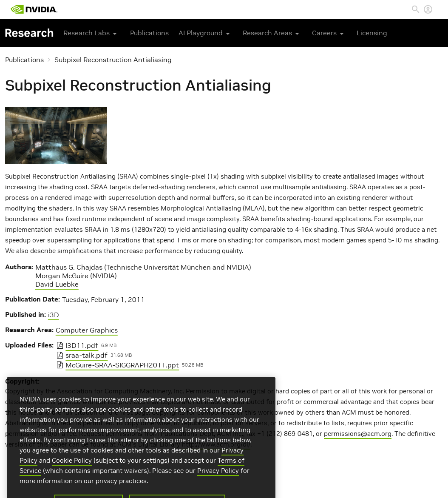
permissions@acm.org (358, 434)
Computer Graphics (87, 330)
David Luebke (57, 284)
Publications (149, 33)
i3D (54, 315)
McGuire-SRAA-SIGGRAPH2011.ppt (122, 365)
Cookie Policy (72, 467)
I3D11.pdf (82, 345)
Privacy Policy (218, 477)
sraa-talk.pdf (86, 355)
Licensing (372, 33)
